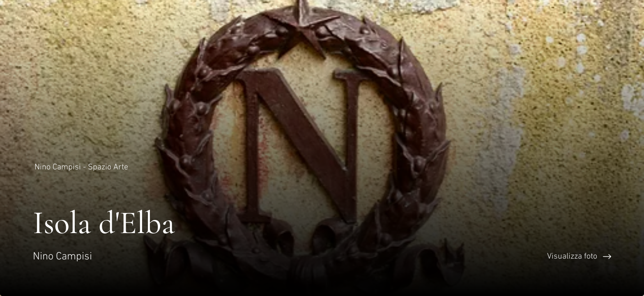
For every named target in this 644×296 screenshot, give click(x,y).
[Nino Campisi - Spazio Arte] (82, 167)
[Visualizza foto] (483, 257)
